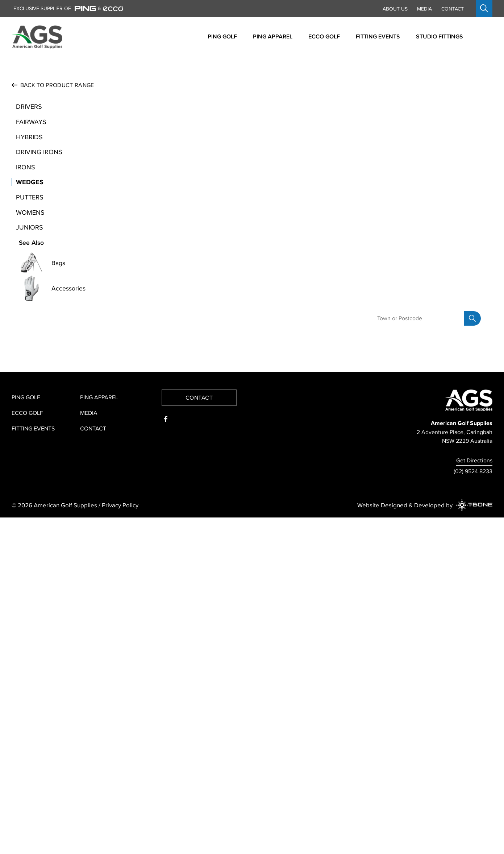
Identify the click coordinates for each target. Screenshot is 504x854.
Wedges (30, 325)
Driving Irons (39, 295)
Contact (453, 9)
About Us (395, 9)
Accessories (68, 432)
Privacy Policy (120, 841)
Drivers (29, 250)
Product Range (57, 228)
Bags (58, 407)
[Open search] (484, 8)
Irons (26, 310)
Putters (30, 341)
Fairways (31, 265)
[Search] (472, 655)
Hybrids (29, 280)
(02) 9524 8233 (473, 808)
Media (424, 9)
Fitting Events (33, 765)
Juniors (30, 371)
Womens (30, 356)
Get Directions (474, 797)
